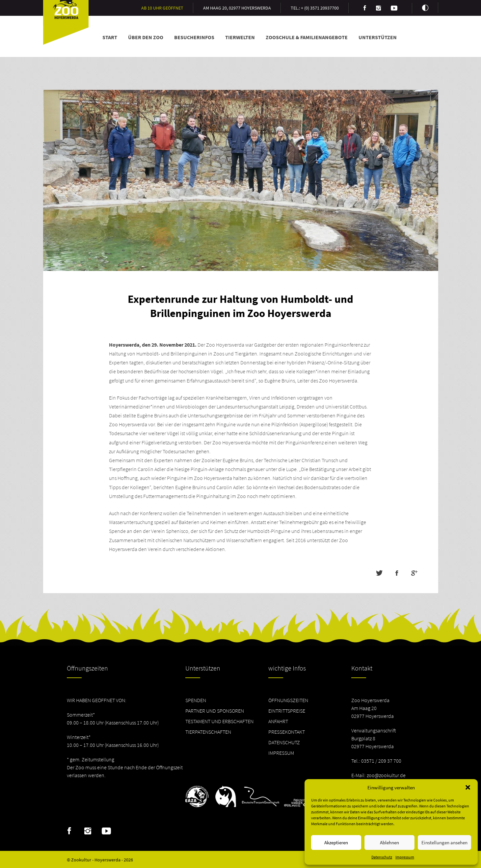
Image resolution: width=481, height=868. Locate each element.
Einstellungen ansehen (444, 842)
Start (110, 37)
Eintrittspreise (287, 711)
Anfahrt (278, 721)
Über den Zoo (146, 37)
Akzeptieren (336, 842)
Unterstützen (378, 37)
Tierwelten (240, 37)
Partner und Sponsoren (215, 711)
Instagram (88, 831)
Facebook (69, 831)
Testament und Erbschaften (219, 721)
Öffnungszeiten (288, 700)
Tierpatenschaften (208, 732)
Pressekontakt (287, 732)
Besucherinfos (194, 37)
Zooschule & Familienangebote (307, 37)
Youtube (106, 831)
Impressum (405, 857)
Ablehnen (389, 842)
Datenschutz (382, 857)
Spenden (196, 700)
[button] (468, 787)
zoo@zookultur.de (386, 775)
